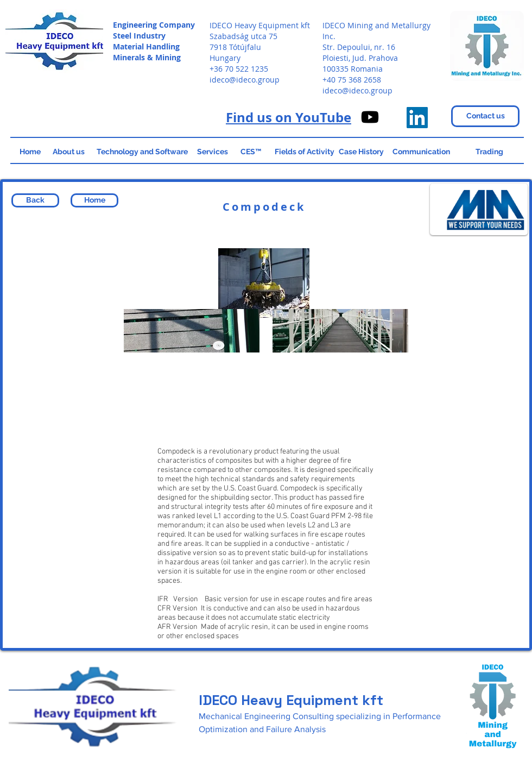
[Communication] (421, 152)
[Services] (212, 152)
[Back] (35, 200)
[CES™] (251, 152)
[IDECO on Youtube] (370, 117)
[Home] (30, 152)
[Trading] (489, 152)
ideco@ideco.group (245, 80)
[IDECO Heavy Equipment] (417, 118)
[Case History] (361, 152)
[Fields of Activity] (305, 152)
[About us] (68, 152)
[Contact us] (485, 116)
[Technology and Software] (142, 152)
